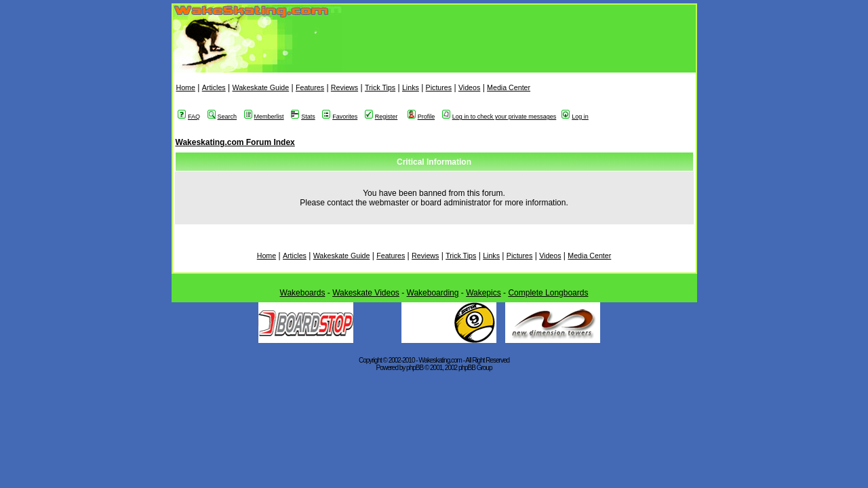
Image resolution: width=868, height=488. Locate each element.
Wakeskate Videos (366, 293)
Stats (303, 117)
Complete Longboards (548, 293)
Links (411, 87)
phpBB (415, 368)
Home (186, 87)
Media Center (509, 87)
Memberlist (264, 117)
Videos (469, 87)
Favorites (340, 117)
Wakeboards (303, 293)
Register (381, 117)
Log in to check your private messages (499, 117)
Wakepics (484, 293)
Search (222, 117)
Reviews (344, 87)
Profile (421, 117)
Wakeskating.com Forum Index (235, 142)
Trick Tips (380, 87)
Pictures (439, 87)
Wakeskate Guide (260, 87)
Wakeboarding (433, 293)
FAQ (189, 117)
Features (310, 87)
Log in (575, 117)
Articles (214, 87)
